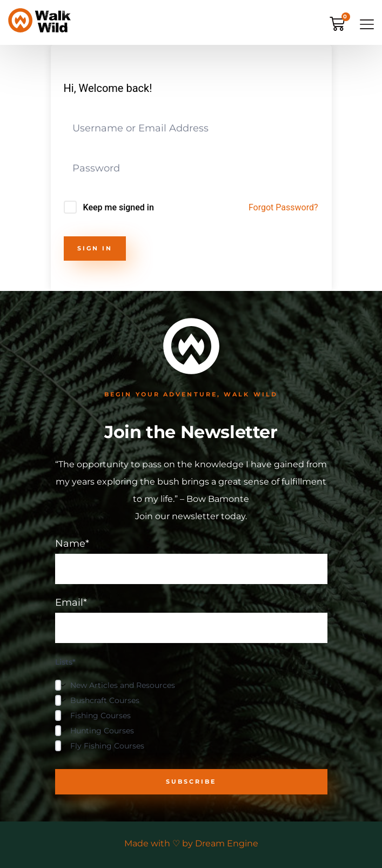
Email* (191, 620)
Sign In (95, 248)
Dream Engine (227, 843)
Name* (191, 561)
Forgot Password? (283, 207)
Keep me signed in (118, 207)
